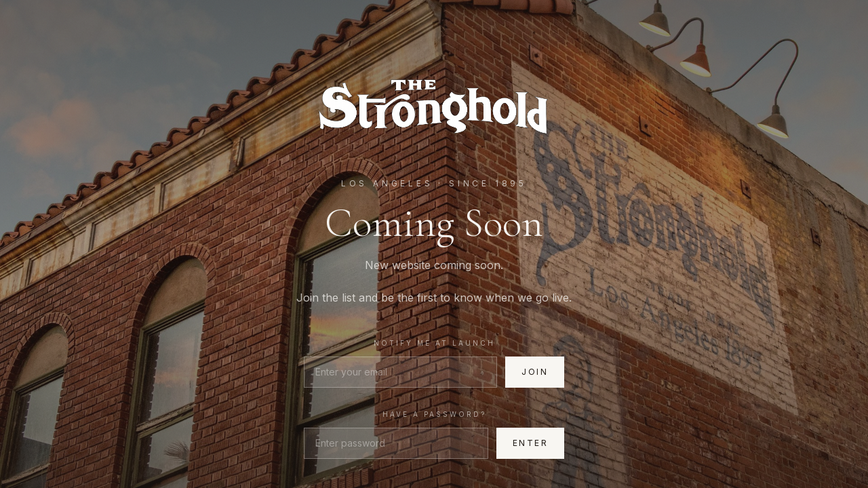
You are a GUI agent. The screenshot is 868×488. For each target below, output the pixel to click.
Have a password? (434, 414)
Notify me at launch (434, 343)
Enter (530, 443)
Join (535, 372)
